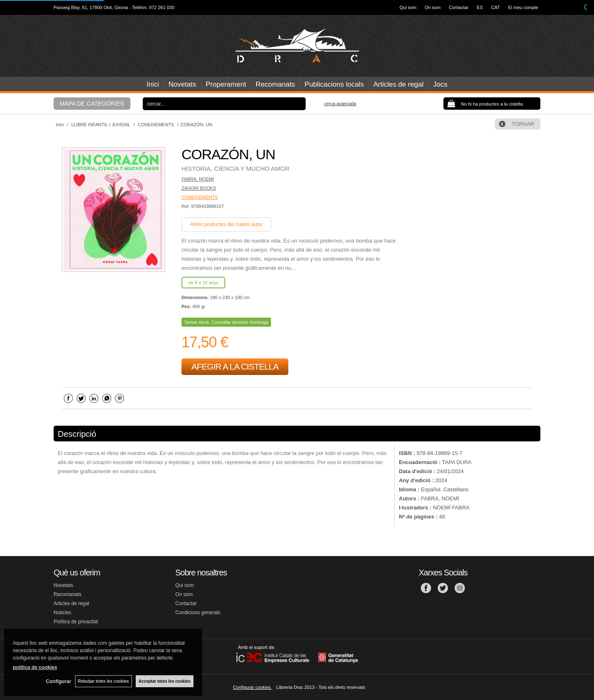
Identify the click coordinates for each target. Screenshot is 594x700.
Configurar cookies (253, 687)
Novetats (182, 84)
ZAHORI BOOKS (199, 188)
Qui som (408, 7)
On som (433, 7)
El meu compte (523, 7)
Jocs (440, 84)
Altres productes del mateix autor (226, 224)
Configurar (58, 681)
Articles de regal (398, 84)
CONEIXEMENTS (200, 197)
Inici (153, 84)
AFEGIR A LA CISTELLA (235, 366)
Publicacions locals (334, 84)
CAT (495, 7)
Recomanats (275, 84)
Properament (226, 84)
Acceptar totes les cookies (165, 681)
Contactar (459, 7)
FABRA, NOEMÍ (198, 179)
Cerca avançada (340, 104)
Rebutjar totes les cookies (103, 681)
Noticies (62, 613)
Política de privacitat (76, 622)
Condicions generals (198, 613)
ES (480, 7)
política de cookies (35, 667)
